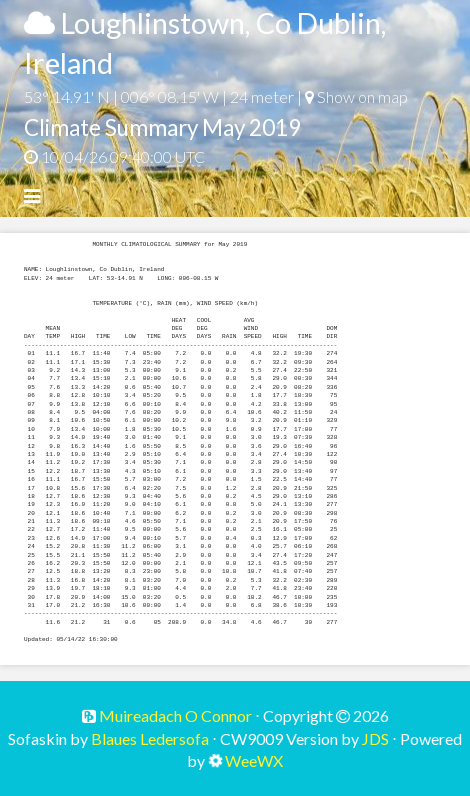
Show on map (356, 96)
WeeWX (254, 760)
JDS (375, 738)
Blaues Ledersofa (150, 738)
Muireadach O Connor (174, 715)
